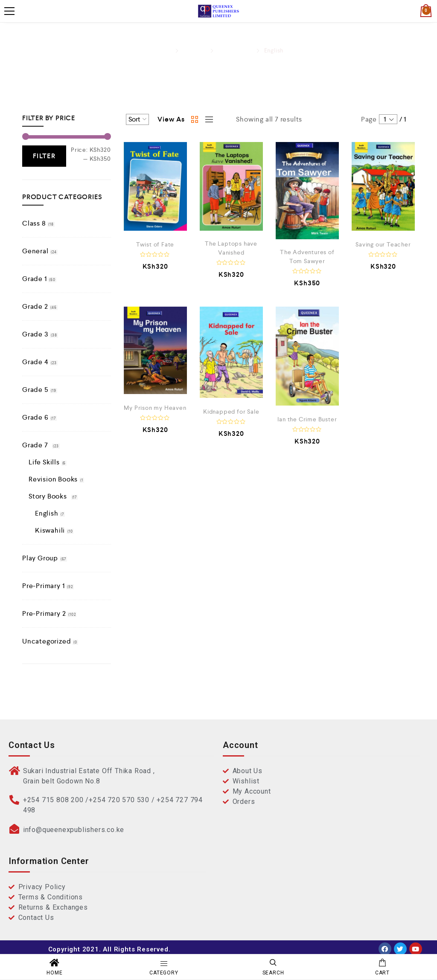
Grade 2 (35, 306)
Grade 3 (35, 334)
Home (162, 50)
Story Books (235, 50)
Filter (44, 156)
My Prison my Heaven (155, 408)
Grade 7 (194, 50)
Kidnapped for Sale (231, 412)
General (35, 251)
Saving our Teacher (383, 244)
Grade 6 (35, 417)
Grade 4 (35, 362)
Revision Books (53, 479)
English (47, 513)
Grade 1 (35, 279)
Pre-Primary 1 (43, 586)
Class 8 (34, 223)
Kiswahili (50, 530)
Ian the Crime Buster (307, 419)
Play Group (40, 558)
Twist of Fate (155, 244)
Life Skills (44, 462)
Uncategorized (47, 641)
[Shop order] (137, 119)
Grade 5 (35, 390)
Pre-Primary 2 (44, 613)
